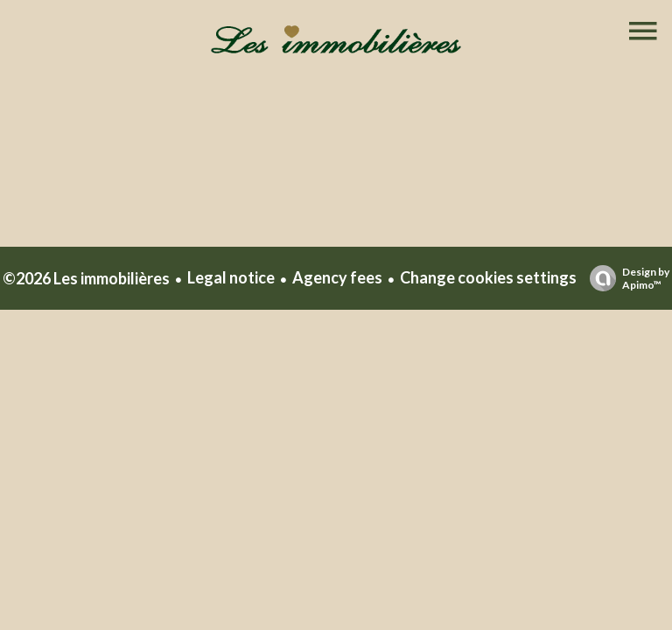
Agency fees (337, 277)
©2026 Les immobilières (86, 278)
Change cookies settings (488, 277)
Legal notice (231, 277)
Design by (625, 278)
